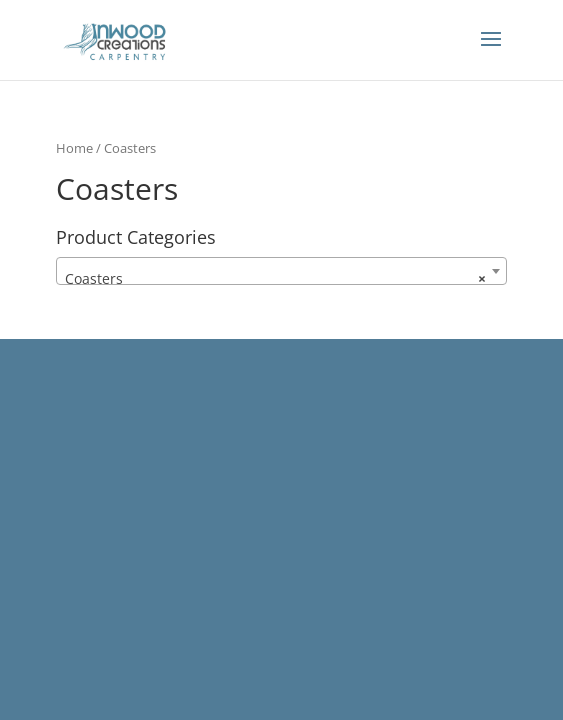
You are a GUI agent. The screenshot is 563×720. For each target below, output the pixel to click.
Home (74, 148)
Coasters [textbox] (275, 279)
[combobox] (281, 271)
